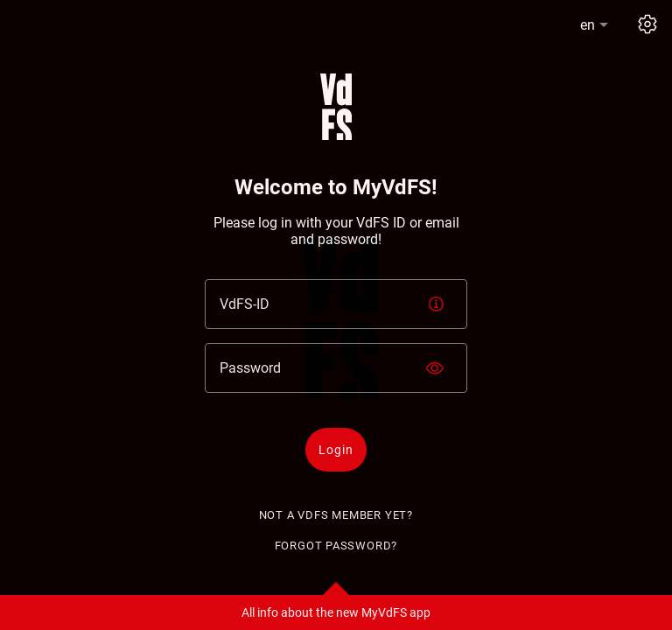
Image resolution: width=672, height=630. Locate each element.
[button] (596, 25)
